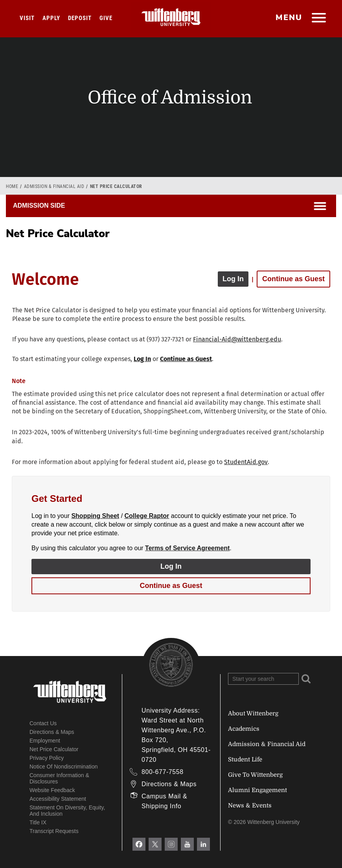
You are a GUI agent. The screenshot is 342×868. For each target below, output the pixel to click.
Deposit (80, 18)
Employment (45, 741)
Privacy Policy (47, 758)
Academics (244, 729)
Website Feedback (52, 790)
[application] (171, 433)
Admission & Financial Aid (54, 186)
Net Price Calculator (54, 749)
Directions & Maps (52, 732)
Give (106, 18)
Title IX (38, 822)
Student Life (245, 759)
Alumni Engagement (257, 790)
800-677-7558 (163, 772)
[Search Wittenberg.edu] (263, 679)
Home (12, 186)
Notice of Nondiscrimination (64, 767)
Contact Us (43, 723)
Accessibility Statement (58, 799)
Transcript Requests (54, 831)
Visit (27, 18)
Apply (51, 18)
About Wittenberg (253, 713)
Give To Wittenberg (255, 775)
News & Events (250, 805)
